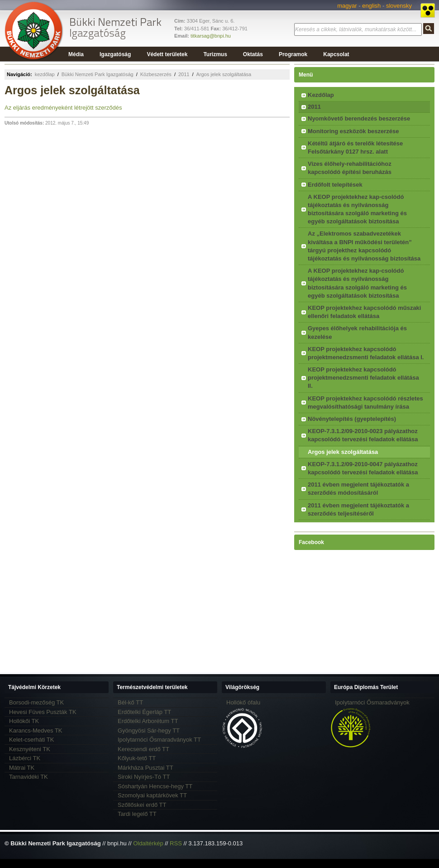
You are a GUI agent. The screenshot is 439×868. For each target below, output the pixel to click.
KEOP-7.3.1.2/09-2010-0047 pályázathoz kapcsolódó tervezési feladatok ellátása (363, 468)
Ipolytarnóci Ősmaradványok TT (159, 740)
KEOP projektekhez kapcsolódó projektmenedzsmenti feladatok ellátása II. (363, 378)
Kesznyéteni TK (30, 749)
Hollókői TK (24, 721)
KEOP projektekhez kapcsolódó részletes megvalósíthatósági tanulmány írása (365, 403)
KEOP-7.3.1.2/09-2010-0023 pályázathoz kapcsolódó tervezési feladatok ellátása (363, 435)
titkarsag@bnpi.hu (211, 36)
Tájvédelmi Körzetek (34, 687)
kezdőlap (45, 74)
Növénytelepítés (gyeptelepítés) (352, 419)
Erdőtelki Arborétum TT (148, 721)
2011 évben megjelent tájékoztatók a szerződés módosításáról (358, 489)
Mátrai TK (22, 768)
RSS (176, 843)
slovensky (399, 6)
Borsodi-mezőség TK (36, 702)
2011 (184, 74)
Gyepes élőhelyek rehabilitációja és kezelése (357, 332)
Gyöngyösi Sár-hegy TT (149, 731)
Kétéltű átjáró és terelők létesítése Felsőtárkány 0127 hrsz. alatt (355, 147)
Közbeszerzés (156, 74)
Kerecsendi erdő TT (143, 749)
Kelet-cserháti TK (31, 740)
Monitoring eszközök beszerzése (353, 131)
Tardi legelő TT (137, 814)
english (371, 6)
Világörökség (242, 687)
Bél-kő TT (130, 702)
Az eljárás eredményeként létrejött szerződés (63, 108)
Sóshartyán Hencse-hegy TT (155, 786)
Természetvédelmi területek (152, 687)
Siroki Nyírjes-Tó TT (144, 777)
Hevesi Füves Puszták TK (43, 712)
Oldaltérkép (148, 843)
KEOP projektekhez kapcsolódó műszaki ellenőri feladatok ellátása (364, 312)
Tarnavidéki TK (29, 777)
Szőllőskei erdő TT (142, 805)
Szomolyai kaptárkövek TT (152, 795)
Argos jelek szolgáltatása (224, 74)
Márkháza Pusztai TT (146, 768)
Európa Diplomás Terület (366, 687)
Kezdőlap (321, 95)
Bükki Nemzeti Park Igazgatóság (98, 74)
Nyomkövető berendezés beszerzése (359, 118)
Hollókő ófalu (243, 702)
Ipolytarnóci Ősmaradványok (372, 702)
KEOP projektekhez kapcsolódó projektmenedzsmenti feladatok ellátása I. (366, 353)
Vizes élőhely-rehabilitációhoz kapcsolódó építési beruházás (350, 168)
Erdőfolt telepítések (335, 185)
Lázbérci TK (25, 758)
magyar (347, 6)
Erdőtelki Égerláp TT (144, 712)
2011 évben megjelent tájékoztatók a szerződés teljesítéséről (358, 509)
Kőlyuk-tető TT (137, 758)
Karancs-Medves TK (36, 731)
